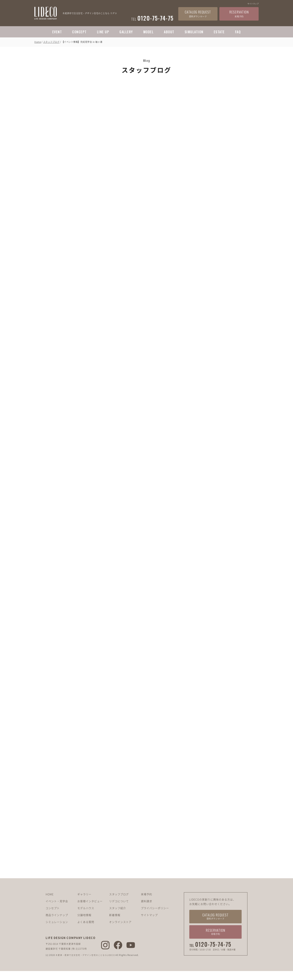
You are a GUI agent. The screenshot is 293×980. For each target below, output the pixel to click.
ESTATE (219, 32)
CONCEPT (79, 32)
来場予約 (146, 903)
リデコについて (119, 910)
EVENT (57, 32)
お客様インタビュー (90, 910)
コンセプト (53, 917)
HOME (50, 903)
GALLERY (126, 32)
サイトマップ (253, 4)
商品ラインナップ (57, 924)
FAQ (238, 32)
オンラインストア (120, 931)
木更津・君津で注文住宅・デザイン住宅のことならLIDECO (87, 964)
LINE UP (103, 32)
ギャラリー (84, 903)
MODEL (149, 32)
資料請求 (146, 910)
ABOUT (169, 32)
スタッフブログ (51, 42)
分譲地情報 (84, 924)
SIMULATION (194, 32)
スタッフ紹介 (118, 917)
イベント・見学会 (57, 910)
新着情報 (115, 924)
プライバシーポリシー (155, 917)
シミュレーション (57, 931)
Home (38, 42)
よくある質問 (86, 931)
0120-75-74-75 (213, 953)
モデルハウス (86, 917)
